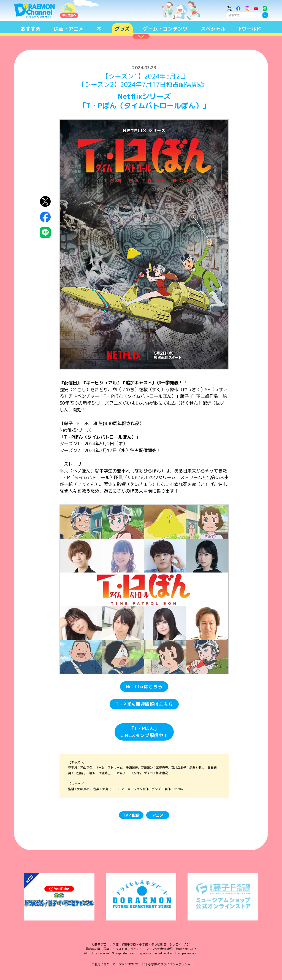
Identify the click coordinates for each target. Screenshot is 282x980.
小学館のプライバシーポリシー (169, 964)
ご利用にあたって (104, 964)
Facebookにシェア (45, 217)
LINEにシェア (45, 233)
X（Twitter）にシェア (45, 201)
